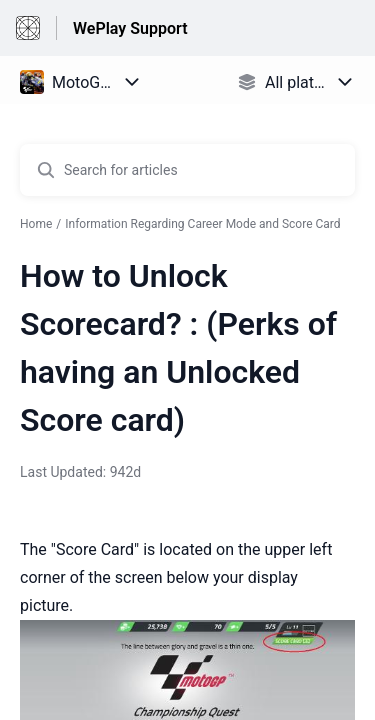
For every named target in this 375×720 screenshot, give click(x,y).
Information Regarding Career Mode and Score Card (202, 224)
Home (36, 224)
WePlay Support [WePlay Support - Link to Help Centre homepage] (130, 28)
